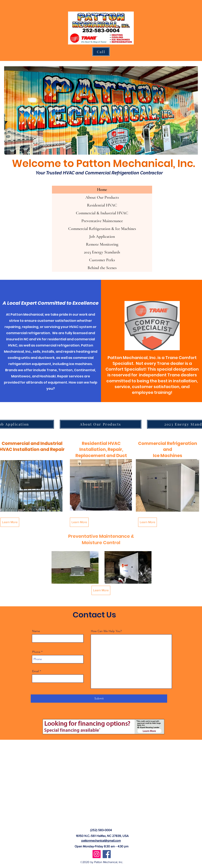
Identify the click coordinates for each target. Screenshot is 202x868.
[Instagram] (97, 854)
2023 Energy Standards (102, 252)
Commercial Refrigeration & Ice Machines (102, 229)
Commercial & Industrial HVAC (102, 213)
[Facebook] (107, 854)
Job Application (102, 237)
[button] (75, 567)
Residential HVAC (102, 205)
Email (36, 671)
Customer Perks (102, 260)
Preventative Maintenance (102, 221)
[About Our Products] (101, 424)
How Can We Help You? (106, 631)
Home (102, 190)
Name (36, 631)
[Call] (101, 52)
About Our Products (102, 197)
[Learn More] (10, 522)
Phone (36, 652)
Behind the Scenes (102, 268)
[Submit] (99, 699)
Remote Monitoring (102, 244)
